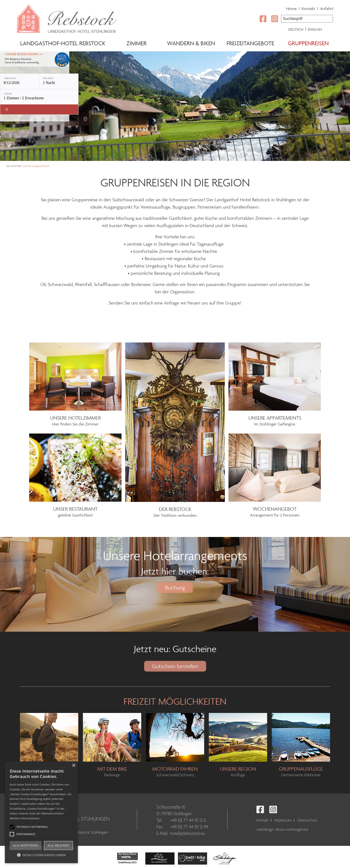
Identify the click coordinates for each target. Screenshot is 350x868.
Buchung (175, 588)
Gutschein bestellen (175, 666)
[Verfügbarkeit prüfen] (39, 109)
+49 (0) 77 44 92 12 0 (188, 821)
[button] (41, 855)
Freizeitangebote (250, 43)
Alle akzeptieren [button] (26, 845)
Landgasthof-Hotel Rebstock (63, 43)
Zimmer (136, 43)
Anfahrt (327, 9)
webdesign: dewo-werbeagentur (282, 830)
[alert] (41, 812)
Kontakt (308, 9)
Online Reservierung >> (24, 54)
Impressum (283, 820)
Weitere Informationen (25, 818)
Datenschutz (307, 820)
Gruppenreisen (308, 43)
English (315, 29)
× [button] (74, 766)
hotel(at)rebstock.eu (188, 834)
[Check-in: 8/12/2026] (20, 81)
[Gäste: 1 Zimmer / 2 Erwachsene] (39, 97)
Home (291, 9)
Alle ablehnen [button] (58, 845)
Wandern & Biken (191, 43)
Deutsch (296, 29)
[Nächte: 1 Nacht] (59, 81)
